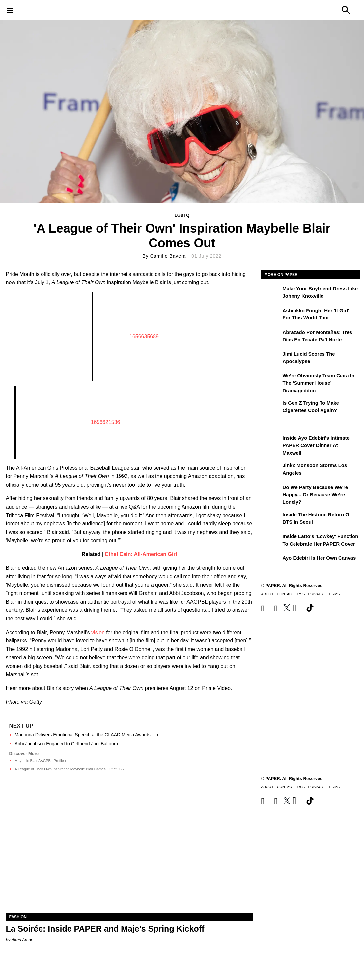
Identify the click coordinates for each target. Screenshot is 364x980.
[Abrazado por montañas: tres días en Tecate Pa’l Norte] (271, 337)
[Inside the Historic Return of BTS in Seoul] (271, 519)
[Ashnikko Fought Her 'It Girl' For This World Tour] (271, 315)
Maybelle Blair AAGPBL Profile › (41, 761)
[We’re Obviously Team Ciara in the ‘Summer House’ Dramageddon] (271, 380)
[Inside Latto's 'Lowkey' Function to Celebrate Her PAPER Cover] (271, 541)
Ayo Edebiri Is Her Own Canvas (319, 558)
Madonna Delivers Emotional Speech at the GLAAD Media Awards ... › (87, 735)
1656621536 (106, 422)
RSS (301, 594)
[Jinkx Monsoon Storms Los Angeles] (271, 470)
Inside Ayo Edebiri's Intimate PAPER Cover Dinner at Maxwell (316, 445)
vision (98, 632)
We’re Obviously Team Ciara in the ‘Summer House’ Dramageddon (319, 383)
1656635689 (144, 336)
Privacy (316, 594)
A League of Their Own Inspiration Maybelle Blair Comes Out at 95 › (69, 769)
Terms (334, 594)
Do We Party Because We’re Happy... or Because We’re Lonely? (315, 494)
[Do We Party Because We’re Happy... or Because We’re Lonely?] (271, 492)
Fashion (18, 917)
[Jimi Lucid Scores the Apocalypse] (271, 359)
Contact (285, 594)
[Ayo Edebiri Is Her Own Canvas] (271, 563)
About (267, 594)
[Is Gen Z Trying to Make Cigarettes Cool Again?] (271, 408)
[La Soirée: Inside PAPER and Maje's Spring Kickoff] (129, 851)
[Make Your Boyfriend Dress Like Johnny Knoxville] (271, 293)
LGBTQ (182, 215)
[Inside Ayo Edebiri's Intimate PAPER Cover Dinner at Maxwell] (271, 443)
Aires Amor (22, 940)
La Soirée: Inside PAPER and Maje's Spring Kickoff (105, 929)
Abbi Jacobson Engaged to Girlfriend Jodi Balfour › (67, 744)
